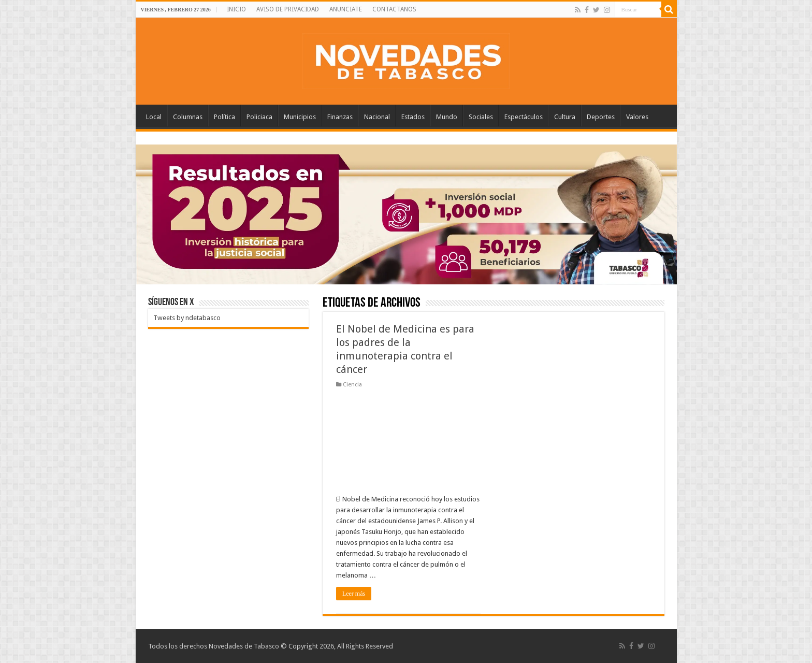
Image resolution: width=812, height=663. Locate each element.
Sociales (481, 117)
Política (224, 117)
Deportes (601, 117)
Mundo (447, 117)
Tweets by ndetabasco (187, 318)
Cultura (565, 117)
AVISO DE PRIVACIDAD (288, 9)
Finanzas (340, 117)
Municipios (300, 117)
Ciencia (352, 385)
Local (154, 117)
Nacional (377, 117)
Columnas (188, 117)
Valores (637, 117)
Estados (413, 117)
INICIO (236, 9)
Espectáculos (524, 117)
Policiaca (259, 117)
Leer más (354, 594)
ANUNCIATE (346, 9)
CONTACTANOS (394, 9)
